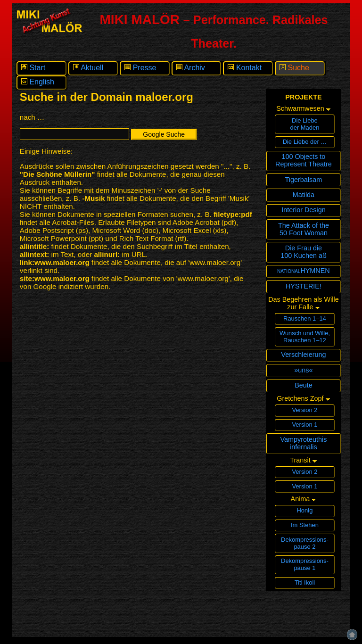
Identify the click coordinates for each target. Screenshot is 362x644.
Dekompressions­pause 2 (305, 543)
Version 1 (304, 425)
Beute (304, 385)
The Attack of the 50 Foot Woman (304, 229)
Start (33, 68)
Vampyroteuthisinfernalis (303, 443)
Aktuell (88, 68)
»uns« (303, 370)
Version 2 (304, 410)
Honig (305, 510)
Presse (140, 68)
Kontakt (245, 68)
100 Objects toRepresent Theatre (304, 160)
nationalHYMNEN (304, 271)
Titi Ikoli (305, 582)
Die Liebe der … (305, 142)
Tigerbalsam (304, 180)
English (38, 82)
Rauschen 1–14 (305, 318)
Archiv (191, 68)
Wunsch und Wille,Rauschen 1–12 (305, 337)
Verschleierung (303, 355)
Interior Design (304, 210)
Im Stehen (305, 525)
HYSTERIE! (304, 286)
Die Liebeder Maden (304, 124)
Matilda (304, 195)
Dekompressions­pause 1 (305, 564)
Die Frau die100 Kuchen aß (304, 252)
